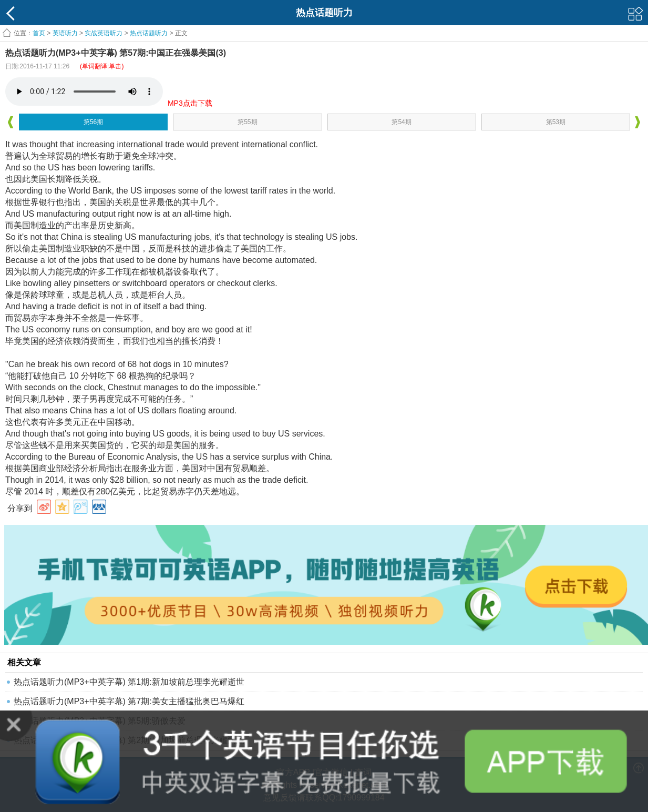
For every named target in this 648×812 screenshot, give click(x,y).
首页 (39, 33)
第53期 (556, 122)
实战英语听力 (104, 33)
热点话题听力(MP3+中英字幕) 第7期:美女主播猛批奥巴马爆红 (129, 701)
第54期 (401, 122)
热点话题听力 (149, 33)
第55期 (247, 122)
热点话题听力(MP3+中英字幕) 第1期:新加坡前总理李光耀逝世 (129, 682)
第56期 (93, 122)
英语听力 (65, 33)
